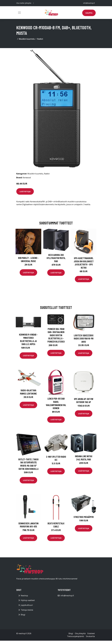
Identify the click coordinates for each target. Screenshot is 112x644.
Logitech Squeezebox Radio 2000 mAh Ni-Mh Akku (84, 338)
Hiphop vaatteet (28, 600)
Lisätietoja (25, 191)
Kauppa (89, 13)
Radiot (40, 39)
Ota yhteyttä (80, 633)
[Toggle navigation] (19, 13)
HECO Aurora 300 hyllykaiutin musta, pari (56, 258)
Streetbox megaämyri (84, 517)
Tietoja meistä (27, 610)
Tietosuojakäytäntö (76, 636)
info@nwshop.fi (89, 3)
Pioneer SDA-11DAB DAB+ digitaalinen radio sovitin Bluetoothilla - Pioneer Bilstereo (56, 335)
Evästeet (91, 633)
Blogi (23, 615)
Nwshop (24, 596)
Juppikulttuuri (27, 605)
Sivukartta (90, 636)
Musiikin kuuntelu (27, 39)
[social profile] (34, 3)
